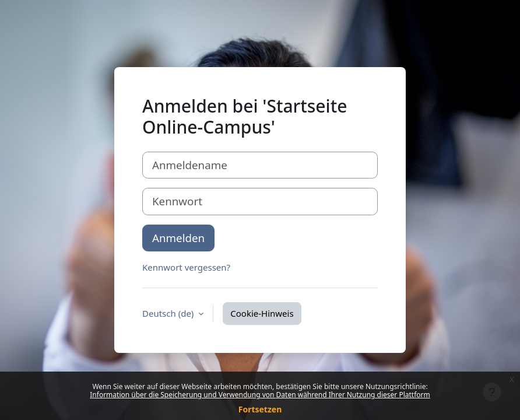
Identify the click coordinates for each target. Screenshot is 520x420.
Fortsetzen (260, 409)
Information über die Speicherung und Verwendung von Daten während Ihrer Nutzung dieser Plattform (260, 395)
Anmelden (178, 238)
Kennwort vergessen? (186, 267)
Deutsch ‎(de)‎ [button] (169, 313)
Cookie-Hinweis (262, 313)
